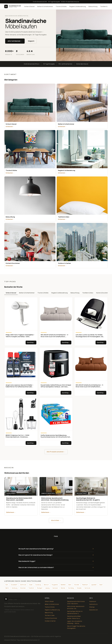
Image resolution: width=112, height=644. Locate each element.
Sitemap (92, 607)
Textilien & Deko (88, 293)
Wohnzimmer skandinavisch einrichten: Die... (76, 607)
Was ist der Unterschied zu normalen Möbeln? (56, 567)
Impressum (93, 601)
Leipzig (47, 588)
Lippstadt (94, 585)
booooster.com (94, 610)
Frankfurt (31, 588)
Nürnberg (71, 588)
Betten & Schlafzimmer (45, 6)
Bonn (70, 585)
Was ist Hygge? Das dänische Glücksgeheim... (76, 627)
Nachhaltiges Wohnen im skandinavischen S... (75, 612)
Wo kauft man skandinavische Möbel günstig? (56, 549)
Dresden (79, 588)
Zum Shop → (31, 343)
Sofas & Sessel (29, 6)
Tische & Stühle (61, 6)
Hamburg (15, 588)
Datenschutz (93, 604)
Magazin (31, 41)
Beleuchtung (93, 6)
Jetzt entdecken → (15, 41)
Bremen (63, 588)
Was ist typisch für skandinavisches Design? (56, 555)
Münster (77, 585)
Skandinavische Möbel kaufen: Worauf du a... (74, 617)
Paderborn (85, 585)
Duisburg (38, 585)
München (23, 588)
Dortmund (23, 585)
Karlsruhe (87, 588)
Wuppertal (55, 585)
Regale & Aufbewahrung (78, 6)
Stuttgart (40, 588)
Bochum (46, 585)
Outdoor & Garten (50, 621)
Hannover (55, 588)
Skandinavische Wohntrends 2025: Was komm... (76, 603)
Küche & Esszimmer (103, 293)
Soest (101, 585)
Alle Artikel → (56, 520)
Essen (31, 585)
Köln (7, 585)
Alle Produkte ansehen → (56, 452)
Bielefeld (63, 585)
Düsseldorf (14, 585)
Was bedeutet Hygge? (56, 561)
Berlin (7, 588)
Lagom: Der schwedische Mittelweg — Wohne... (75, 622)
